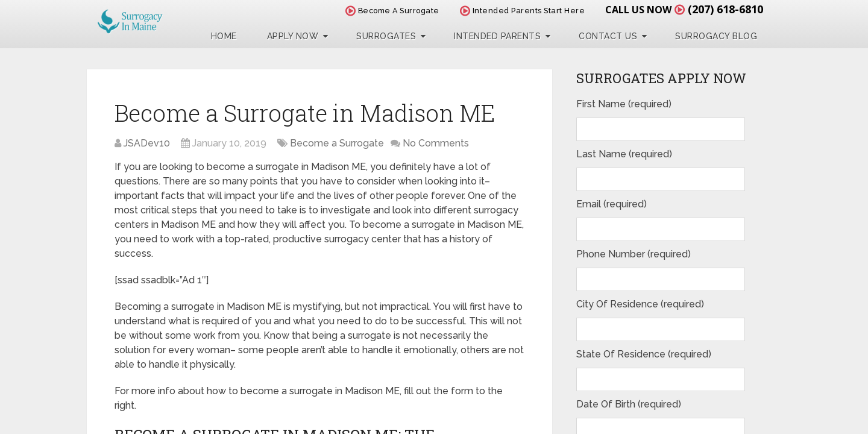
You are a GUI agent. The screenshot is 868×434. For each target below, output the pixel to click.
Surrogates (386, 36)
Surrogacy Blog (716, 36)
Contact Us (608, 36)
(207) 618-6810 (725, 9)
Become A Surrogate (392, 11)
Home (224, 36)
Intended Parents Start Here (523, 11)
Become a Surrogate (337, 143)
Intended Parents (497, 36)
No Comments (436, 143)
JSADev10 (147, 143)
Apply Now (293, 36)
